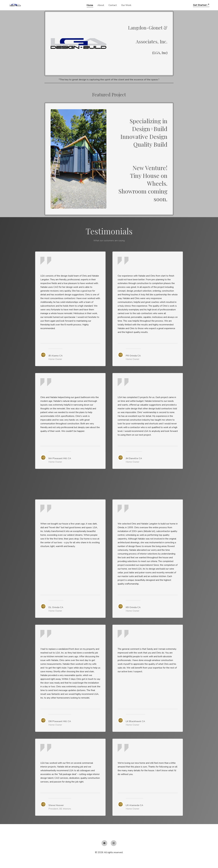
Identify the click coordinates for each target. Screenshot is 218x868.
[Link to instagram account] (114, 843)
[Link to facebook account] (104, 843)
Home (90, 5)
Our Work (126, 5)
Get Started (200, 5)
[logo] (15, 5)
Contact (113, 5)
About (101, 5)
